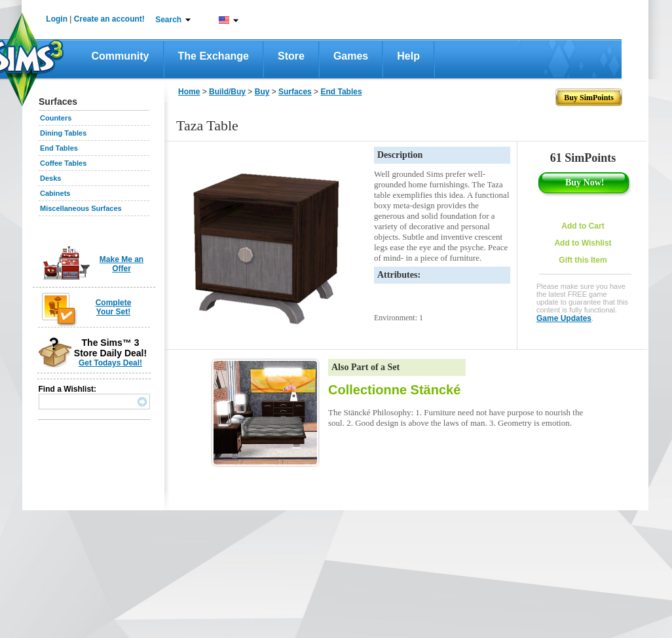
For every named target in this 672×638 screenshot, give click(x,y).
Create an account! (109, 19)
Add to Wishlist (583, 243)
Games (351, 56)
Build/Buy (227, 92)
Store (291, 56)
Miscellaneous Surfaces (81, 208)
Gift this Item (583, 260)
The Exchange (214, 56)
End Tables (59, 148)
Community (121, 56)
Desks (50, 178)
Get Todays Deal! (110, 363)
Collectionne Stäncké (394, 390)
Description (400, 155)
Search (168, 20)
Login (57, 19)
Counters (56, 118)
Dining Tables (63, 133)
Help (408, 56)
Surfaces (295, 92)
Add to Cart (583, 226)
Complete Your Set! (114, 307)
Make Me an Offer (121, 264)
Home (189, 92)
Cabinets (55, 193)
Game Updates (564, 318)
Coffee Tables (63, 163)
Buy (262, 92)
